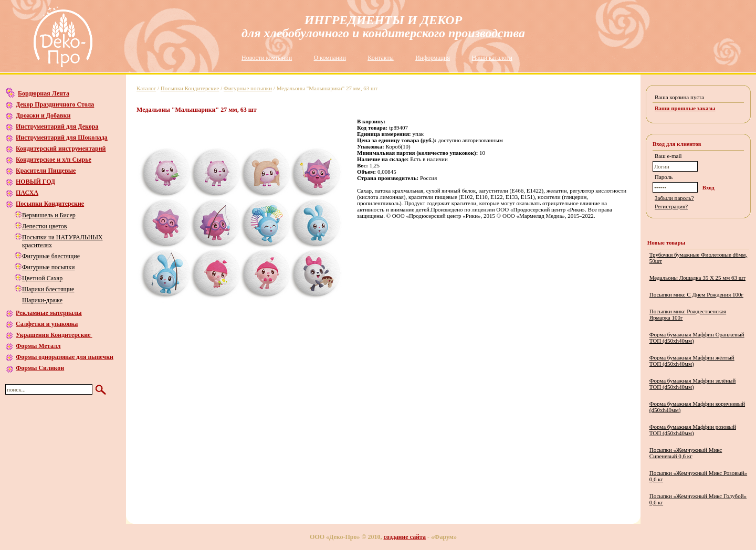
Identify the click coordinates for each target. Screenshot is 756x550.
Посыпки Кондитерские (50, 204)
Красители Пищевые (46, 171)
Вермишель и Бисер (49, 215)
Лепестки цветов (44, 226)
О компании (330, 58)
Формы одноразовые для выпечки (65, 357)
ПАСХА (27, 193)
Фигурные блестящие (51, 256)
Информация (433, 58)
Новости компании (267, 58)
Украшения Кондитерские (54, 335)
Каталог (146, 88)
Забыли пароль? (674, 198)
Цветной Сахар (42, 278)
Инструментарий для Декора (57, 126)
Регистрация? (671, 206)
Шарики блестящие (48, 289)
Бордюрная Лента (44, 93)
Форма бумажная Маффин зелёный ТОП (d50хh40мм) (693, 384)
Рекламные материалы (49, 313)
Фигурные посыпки (48, 267)
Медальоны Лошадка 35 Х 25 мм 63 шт (697, 278)
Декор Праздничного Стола (55, 104)
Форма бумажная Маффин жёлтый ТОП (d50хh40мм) (692, 361)
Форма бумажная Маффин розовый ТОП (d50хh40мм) (693, 430)
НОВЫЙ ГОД (35, 182)
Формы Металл (38, 346)
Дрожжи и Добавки (43, 115)
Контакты (381, 58)
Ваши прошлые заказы (685, 108)
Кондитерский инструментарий (61, 149)
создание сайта (405, 537)
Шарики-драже (42, 300)
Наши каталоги (492, 58)
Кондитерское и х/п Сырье (54, 160)
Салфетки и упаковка (47, 324)
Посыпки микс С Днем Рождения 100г (696, 294)
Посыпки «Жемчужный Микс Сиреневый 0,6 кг (686, 453)
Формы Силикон (40, 368)
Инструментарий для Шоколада (62, 137)
